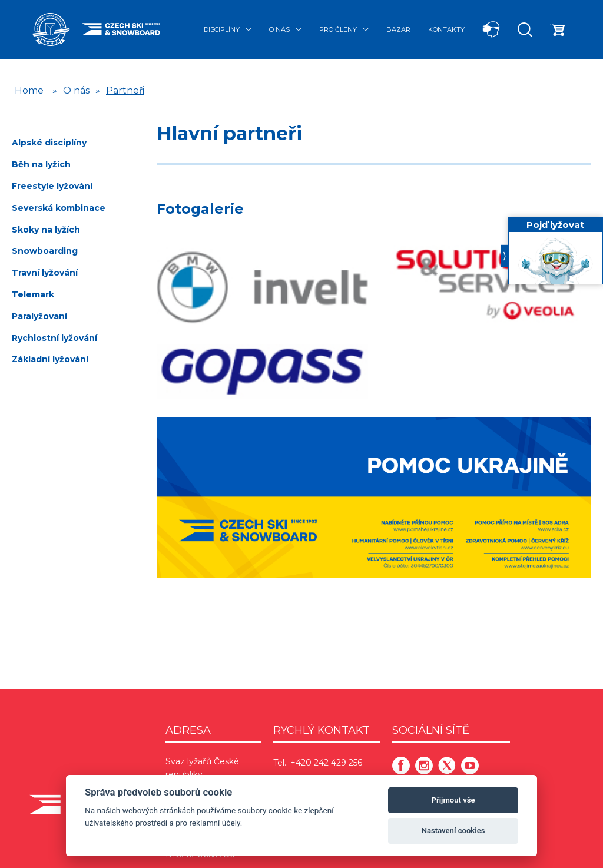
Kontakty (446, 29)
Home (29, 90)
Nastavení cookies (453, 831)
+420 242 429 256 (326, 763)
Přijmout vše (453, 800)
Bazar (398, 29)
